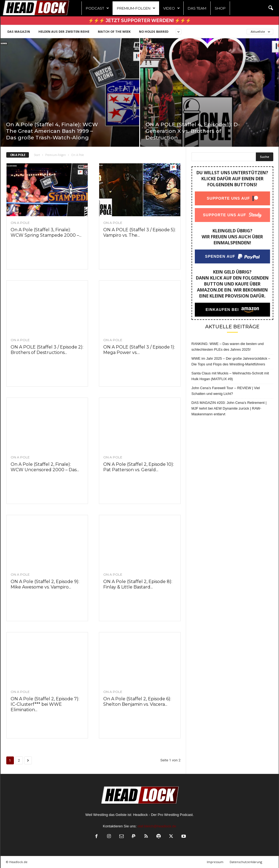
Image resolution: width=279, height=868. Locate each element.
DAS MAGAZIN (19, 31)
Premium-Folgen (136, 8)
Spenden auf (220, 256)
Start (37, 155)
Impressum (215, 862)
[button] (271, 8)
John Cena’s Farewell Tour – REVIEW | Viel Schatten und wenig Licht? (226, 391)
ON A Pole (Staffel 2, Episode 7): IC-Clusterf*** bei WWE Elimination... (45, 704)
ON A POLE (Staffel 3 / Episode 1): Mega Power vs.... (139, 350)
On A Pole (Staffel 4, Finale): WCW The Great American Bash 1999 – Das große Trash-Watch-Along (52, 131)
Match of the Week (114, 31)
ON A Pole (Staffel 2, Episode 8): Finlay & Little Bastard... (138, 584)
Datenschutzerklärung (246, 862)
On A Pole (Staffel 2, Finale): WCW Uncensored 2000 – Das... (45, 467)
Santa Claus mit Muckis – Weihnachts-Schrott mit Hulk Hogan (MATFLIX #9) (230, 376)
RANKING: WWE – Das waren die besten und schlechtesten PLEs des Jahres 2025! (228, 347)
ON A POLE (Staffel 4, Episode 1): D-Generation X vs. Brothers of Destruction (193, 131)
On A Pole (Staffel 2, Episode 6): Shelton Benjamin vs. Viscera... (137, 702)
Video (172, 8)
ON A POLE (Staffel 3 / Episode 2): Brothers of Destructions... (47, 350)
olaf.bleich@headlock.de (157, 826)
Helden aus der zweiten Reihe (64, 31)
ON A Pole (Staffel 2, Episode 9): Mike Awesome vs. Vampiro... (45, 584)
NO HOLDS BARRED (154, 31)
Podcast (97, 8)
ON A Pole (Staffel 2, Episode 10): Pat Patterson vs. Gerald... (139, 467)
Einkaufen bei (222, 310)
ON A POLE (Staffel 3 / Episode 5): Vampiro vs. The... (139, 232)
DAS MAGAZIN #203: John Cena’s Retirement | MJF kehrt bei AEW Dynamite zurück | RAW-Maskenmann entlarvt (229, 408)
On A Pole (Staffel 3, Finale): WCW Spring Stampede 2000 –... (46, 232)
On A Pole (20, 223)
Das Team (197, 8)
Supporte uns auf (228, 198)
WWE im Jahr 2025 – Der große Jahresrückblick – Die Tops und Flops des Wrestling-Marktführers (231, 361)
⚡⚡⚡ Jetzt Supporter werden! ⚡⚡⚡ (140, 21)
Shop (220, 8)
